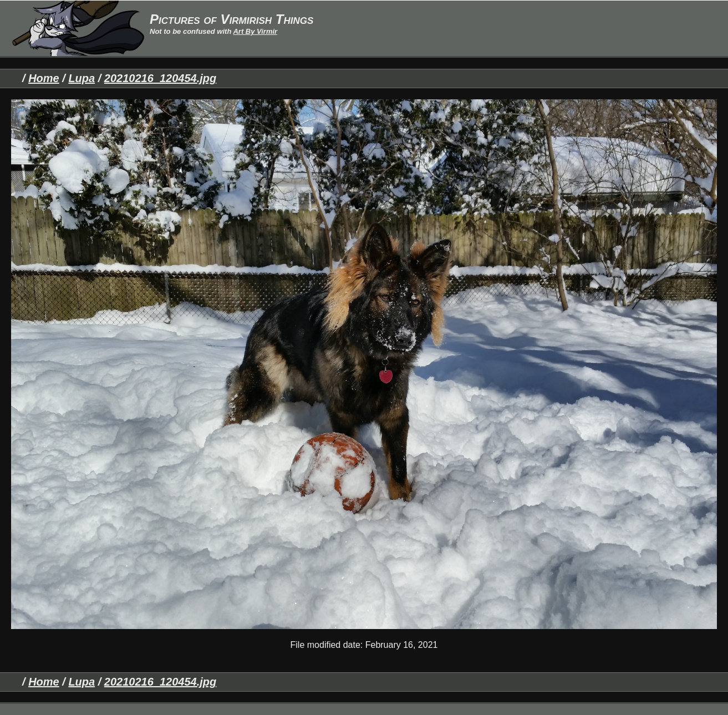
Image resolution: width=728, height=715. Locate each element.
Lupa (82, 78)
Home (44, 78)
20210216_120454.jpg (160, 78)
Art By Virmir (255, 31)
